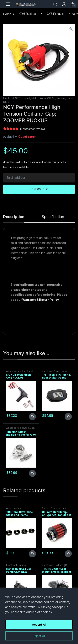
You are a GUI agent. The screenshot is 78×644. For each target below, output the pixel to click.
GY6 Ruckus (28, 14)
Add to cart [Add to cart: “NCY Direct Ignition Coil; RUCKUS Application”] (32, 417)
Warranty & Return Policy (41, 300)
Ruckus (61, 98)
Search (55, 4)
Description (14, 217)
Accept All (39, 624)
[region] (39, 616)
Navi (56, 371)
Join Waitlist (39, 189)
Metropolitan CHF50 (43, 98)
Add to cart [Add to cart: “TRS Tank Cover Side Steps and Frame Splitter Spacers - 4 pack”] (32, 554)
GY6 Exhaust (55, 14)
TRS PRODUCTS (55, 566)
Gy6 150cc (28, 428)
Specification (53, 217)
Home (7, 14)
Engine (46, 508)
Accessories (14, 371)
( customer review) (32, 129)
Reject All (39, 636)
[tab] (14, 219)
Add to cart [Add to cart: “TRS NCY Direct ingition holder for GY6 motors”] (32, 473)
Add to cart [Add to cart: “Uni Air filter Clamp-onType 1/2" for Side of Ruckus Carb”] (68, 554)
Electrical (9, 98)
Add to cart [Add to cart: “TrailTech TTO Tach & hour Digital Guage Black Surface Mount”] (68, 417)
